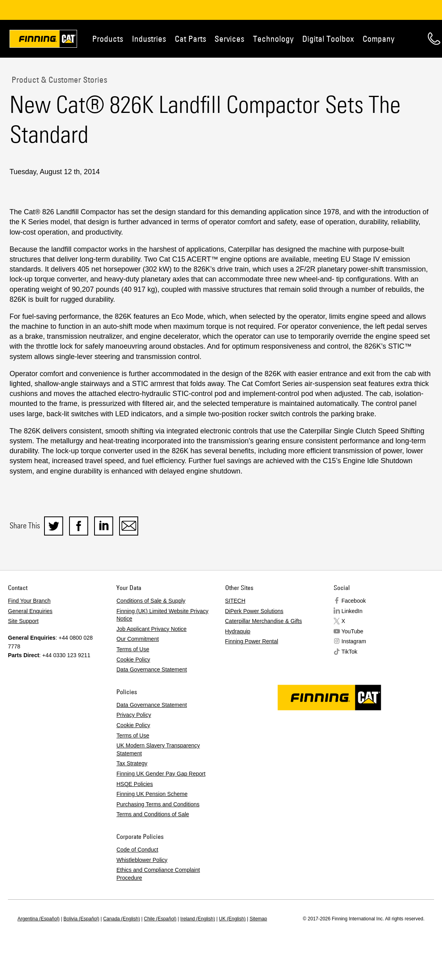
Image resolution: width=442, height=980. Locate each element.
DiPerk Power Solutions (254, 611)
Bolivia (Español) (81, 919)
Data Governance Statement (152, 670)
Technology (273, 39)
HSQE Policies (135, 784)
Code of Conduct (137, 850)
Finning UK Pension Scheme (152, 794)
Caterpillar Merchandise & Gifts (264, 621)
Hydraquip (238, 631)
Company (378, 39)
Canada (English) (122, 919)
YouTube (352, 631)
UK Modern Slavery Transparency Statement (158, 749)
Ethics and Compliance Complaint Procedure (158, 874)
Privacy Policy (134, 715)
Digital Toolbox (328, 39)
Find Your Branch (29, 601)
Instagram (354, 641)
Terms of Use (133, 649)
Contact (434, 39)
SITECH (235, 601)
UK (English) (232, 919)
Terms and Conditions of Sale (153, 814)
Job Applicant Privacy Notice (152, 629)
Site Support (23, 621)
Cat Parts (190, 39)
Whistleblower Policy (142, 860)
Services (229, 39)
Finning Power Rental (252, 641)
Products (108, 39)
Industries (149, 39)
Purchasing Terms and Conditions (158, 804)
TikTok (349, 652)
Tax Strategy (132, 763)
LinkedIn (352, 611)
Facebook (354, 601)
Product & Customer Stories (58, 80)
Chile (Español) (160, 919)
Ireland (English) (198, 919)
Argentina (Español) (39, 919)
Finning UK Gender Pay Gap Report (161, 774)
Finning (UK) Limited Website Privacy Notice (162, 615)
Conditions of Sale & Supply (151, 601)
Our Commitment (138, 639)
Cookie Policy (133, 660)
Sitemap (258, 919)
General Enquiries (30, 611)
